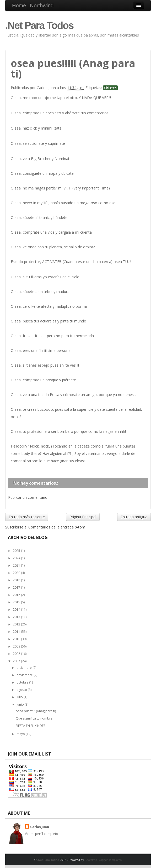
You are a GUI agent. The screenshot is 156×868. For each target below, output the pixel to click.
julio (20, 697)
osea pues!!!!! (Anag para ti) (36, 711)
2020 (17, 573)
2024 (17, 558)
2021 (17, 565)
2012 (17, 624)
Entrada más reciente (27, 517)
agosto (22, 690)
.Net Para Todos (39, 25)
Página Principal (83, 517)
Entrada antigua (134, 517)
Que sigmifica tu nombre (34, 718)
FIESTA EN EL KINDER (31, 726)
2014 (17, 610)
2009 (17, 646)
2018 (17, 580)
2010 (17, 639)
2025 (17, 551)
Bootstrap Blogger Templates (103, 860)
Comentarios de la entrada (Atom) (57, 527)
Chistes (110, 88)
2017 (17, 587)
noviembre (25, 675)
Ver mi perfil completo (42, 834)
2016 (17, 595)
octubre (23, 682)
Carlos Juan (40, 827)
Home (19, 6)
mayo (21, 734)
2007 (17, 661)
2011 (17, 632)
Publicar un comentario (28, 497)
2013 (17, 617)
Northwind (42, 6)
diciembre (25, 668)
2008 (17, 654)
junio (21, 704)
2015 (17, 602)
